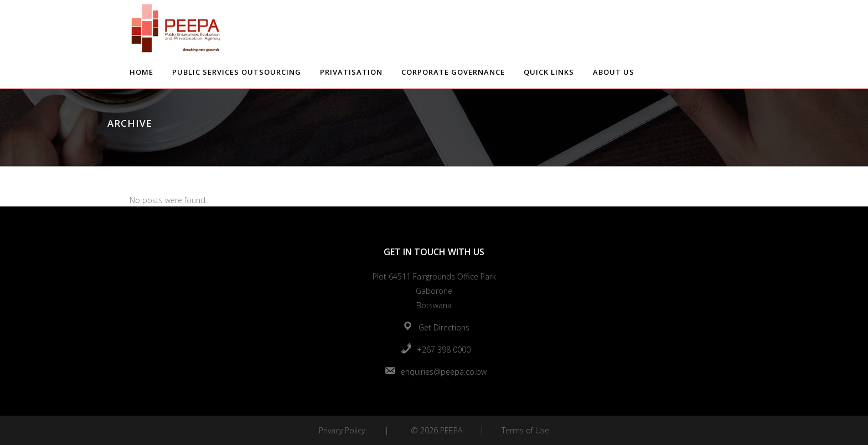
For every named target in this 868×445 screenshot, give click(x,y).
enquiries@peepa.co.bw (444, 372)
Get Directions (444, 327)
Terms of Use (525, 430)
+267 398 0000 (444, 350)
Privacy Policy (342, 430)
